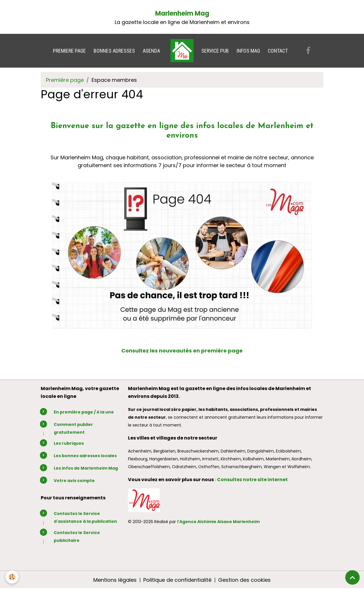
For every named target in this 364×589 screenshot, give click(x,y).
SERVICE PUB (215, 51)
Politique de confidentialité (177, 580)
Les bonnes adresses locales (85, 456)
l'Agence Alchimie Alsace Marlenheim (218, 522)
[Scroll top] (352, 577)
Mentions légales (115, 580)
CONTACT (278, 51)
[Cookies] (12, 577)
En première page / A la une (84, 412)
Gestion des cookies (244, 580)
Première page (65, 80)
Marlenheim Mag (182, 13)
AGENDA (151, 51)
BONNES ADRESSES (114, 51)
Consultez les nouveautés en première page (182, 351)
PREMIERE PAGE (69, 51)
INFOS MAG (248, 51)
